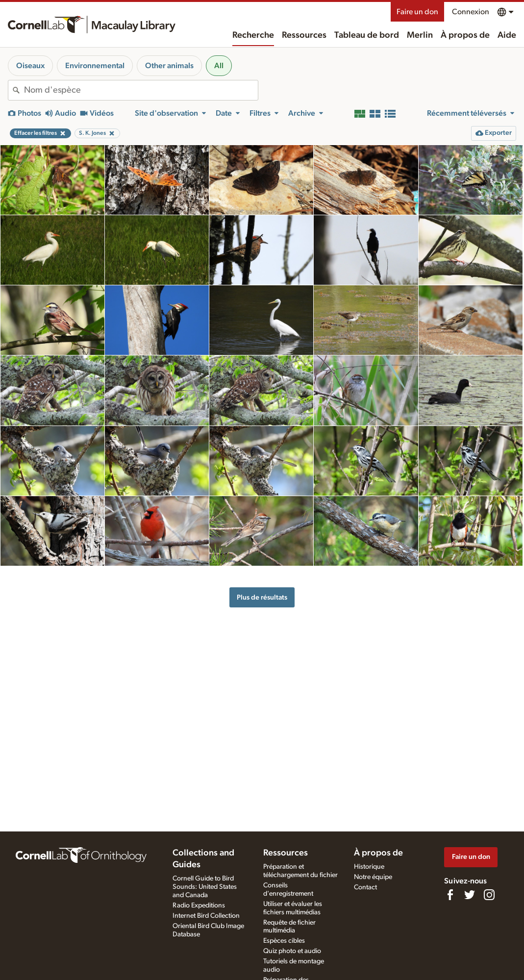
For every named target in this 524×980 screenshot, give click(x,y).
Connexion (471, 12)
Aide (507, 35)
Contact (365, 887)
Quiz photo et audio (292, 951)
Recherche (253, 35)
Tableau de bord (367, 35)
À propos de (465, 35)
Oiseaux (30, 66)
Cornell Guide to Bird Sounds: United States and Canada (205, 887)
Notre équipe (373, 877)
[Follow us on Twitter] (470, 895)
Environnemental (95, 66)
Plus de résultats (262, 597)
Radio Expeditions (199, 905)
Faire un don (417, 12)
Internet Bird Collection (206, 916)
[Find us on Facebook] (450, 895)
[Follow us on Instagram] (489, 895)
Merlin (420, 35)
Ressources (304, 35)
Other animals (169, 66)
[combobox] (141, 90)
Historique (369, 867)
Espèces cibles (284, 941)
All (219, 66)
